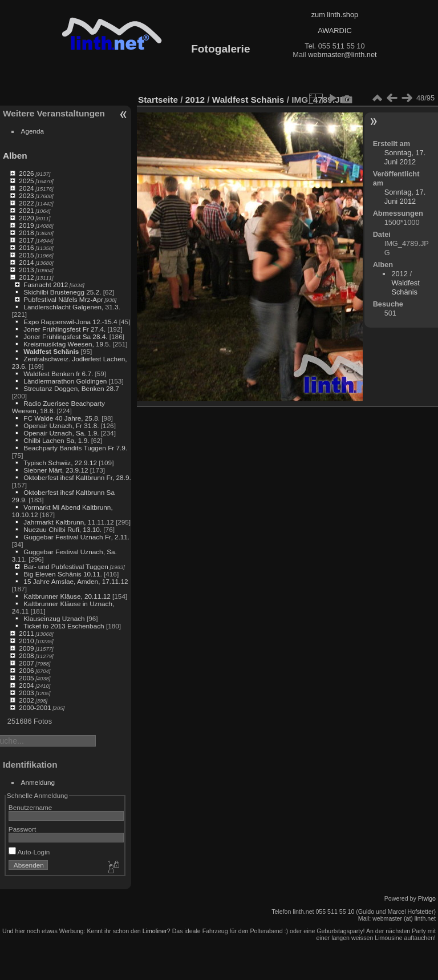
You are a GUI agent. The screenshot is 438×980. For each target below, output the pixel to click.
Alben (15, 156)
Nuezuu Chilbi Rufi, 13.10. (62, 529)
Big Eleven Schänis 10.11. (62, 574)
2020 (26, 218)
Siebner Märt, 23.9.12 (56, 470)
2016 (26, 247)
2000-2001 (35, 707)
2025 (26, 181)
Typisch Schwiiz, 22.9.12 (60, 463)
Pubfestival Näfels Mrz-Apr (63, 299)
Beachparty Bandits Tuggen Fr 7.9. (75, 448)
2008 (26, 656)
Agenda (33, 131)
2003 (26, 693)
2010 (26, 641)
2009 (26, 648)
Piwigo (427, 898)
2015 (26, 255)
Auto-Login (29, 852)
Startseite (158, 100)
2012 (26, 277)
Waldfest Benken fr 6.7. (58, 374)
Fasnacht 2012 (46, 285)
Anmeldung (38, 782)
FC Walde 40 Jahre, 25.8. (62, 418)
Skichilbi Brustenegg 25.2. (62, 292)
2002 (26, 700)
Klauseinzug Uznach (54, 618)
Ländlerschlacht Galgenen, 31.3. (72, 307)
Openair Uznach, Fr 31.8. (61, 426)
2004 (26, 685)
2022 (26, 203)
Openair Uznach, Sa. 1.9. (61, 433)
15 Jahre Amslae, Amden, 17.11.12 (76, 581)
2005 (26, 678)
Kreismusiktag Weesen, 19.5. (67, 344)
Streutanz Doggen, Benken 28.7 (71, 388)
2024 (26, 188)
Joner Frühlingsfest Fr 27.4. (64, 329)
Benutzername (31, 807)
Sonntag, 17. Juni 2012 (405, 157)
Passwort (22, 829)
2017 (26, 240)
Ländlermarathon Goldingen (65, 381)
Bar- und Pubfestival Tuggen (66, 566)
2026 (26, 173)
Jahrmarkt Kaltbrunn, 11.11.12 (68, 522)
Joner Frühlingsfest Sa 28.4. (65, 336)
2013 (26, 270)
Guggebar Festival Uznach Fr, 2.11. (76, 537)
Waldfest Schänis (51, 351)
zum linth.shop (335, 15)
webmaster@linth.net (342, 55)
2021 (26, 210)
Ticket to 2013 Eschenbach (64, 626)
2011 (26, 633)
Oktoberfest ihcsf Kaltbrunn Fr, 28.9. (77, 477)
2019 (26, 225)
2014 (26, 262)
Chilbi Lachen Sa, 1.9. (56, 440)
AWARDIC (334, 31)
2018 (26, 233)
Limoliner (155, 931)
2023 (26, 195)
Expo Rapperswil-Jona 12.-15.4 (70, 322)
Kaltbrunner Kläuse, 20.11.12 (67, 596)
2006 (26, 670)
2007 (26, 663)
